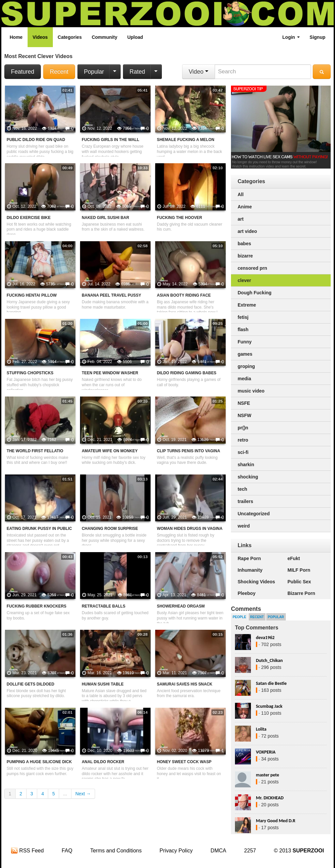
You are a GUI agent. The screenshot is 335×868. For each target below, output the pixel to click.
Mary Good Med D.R (276, 821)
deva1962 (265, 638)
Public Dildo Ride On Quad (36, 140)
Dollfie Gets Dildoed (30, 684)
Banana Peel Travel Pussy (112, 295)
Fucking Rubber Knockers (37, 606)
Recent (59, 72)
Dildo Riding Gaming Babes (187, 373)
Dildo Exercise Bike (29, 218)
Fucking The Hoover (179, 218)
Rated (137, 72)
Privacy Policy (176, 851)
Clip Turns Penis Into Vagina (188, 451)
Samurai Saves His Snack (185, 684)
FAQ (67, 851)
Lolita (261, 729)
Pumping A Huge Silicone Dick (39, 762)
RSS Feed (27, 851)
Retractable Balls (104, 606)
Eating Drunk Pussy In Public (39, 529)
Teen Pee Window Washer (110, 373)
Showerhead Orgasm (181, 606)
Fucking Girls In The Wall (111, 140)
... (65, 794)
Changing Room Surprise (110, 529)
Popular (94, 72)
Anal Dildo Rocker (103, 762)
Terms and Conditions (116, 851)
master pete (268, 775)
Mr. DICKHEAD (270, 798)
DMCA (219, 851)
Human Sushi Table (103, 684)
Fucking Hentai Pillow (32, 295)
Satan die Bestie (271, 683)
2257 (250, 851)
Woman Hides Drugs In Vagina (190, 529)
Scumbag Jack (269, 706)
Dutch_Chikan (269, 660)
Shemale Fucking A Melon (186, 140)
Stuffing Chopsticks (30, 373)
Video (199, 72)
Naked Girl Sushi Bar (105, 218)
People (239, 617)
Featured (23, 72)
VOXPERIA (266, 752)
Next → (83, 794)
